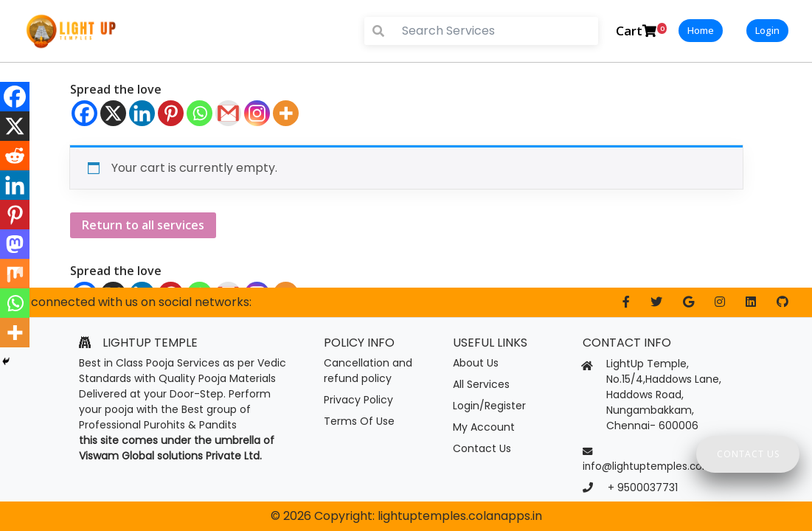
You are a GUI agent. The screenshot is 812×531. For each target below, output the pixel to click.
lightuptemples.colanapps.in (460, 516)
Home (701, 30)
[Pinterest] (171, 113)
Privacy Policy (358, 400)
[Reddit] (15, 156)
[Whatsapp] (199, 113)
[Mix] (15, 274)
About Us (476, 363)
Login (767, 30)
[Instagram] (257, 113)
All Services (481, 384)
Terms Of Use (359, 421)
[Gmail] (228, 113)
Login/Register (489, 406)
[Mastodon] (15, 244)
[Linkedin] (142, 113)
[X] (113, 113)
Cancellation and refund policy (368, 371)
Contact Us (482, 448)
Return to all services (143, 225)
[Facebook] (84, 113)
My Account (484, 427)
